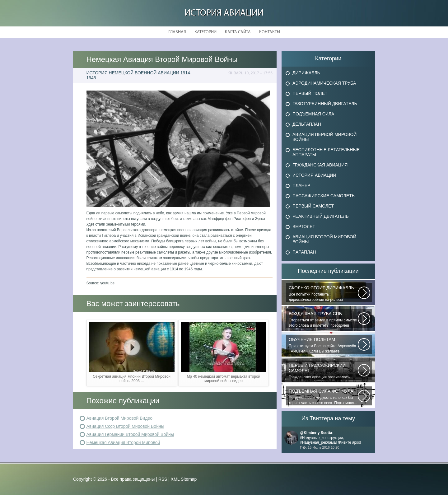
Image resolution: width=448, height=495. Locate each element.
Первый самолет (313, 206)
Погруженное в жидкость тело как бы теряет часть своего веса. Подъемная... (323, 397)
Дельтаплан (307, 124)
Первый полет (310, 93)
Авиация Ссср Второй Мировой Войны (125, 426)
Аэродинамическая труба (324, 83)
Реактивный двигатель (321, 216)
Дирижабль (306, 73)
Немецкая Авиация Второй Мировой (123, 442)
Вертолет (304, 226)
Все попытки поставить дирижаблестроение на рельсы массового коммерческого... (323, 294)
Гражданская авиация (320, 165)
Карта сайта (238, 32)
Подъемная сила (313, 114)
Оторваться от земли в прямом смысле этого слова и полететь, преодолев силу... (323, 320)
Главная (177, 32)
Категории (205, 32)
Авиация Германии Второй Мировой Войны (130, 434)
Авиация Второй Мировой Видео (120, 418)
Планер (301, 185)
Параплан (304, 252)
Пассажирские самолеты (324, 196)
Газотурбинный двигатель (325, 104)
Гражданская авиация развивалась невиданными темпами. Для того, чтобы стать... (323, 371)
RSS (163, 479)
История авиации (224, 13)
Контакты (270, 32)
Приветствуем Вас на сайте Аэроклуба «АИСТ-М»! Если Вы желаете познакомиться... (323, 345)
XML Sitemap (184, 479)
